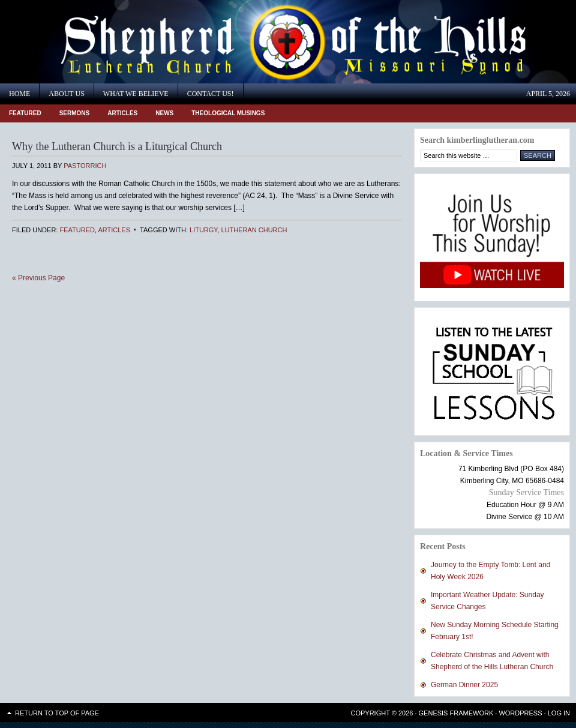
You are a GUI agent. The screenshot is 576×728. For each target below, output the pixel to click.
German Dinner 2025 (464, 685)
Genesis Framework (456, 713)
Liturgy (203, 230)
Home (19, 94)
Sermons (75, 113)
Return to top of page (57, 713)
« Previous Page (38, 278)
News (164, 113)
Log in (559, 713)
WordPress (520, 713)
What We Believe (136, 94)
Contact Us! (211, 94)
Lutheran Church (254, 230)
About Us (66, 94)
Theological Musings (228, 113)
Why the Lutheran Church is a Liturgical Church (117, 146)
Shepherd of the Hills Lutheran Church (108, 42)
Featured (25, 113)
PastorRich (85, 166)
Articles (122, 113)
